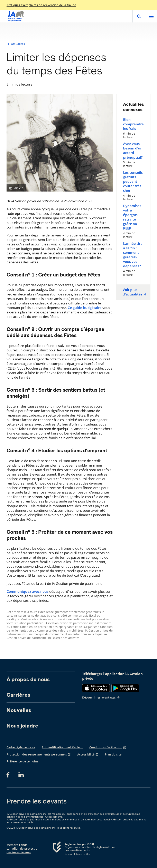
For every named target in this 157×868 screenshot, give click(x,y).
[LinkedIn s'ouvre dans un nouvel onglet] (21, 775)
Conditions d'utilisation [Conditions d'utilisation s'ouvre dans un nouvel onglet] (106, 747)
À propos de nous (28, 679)
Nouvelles (19, 710)
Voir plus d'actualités (134, 292)
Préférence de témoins (22, 761)
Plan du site (113, 754)
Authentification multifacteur (62, 747)
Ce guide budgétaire (85, 308)
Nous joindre (22, 726)
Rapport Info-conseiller (77, 854)
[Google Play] (125, 688)
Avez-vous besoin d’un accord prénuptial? (133, 150)
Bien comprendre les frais (133, 124)
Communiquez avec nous (27, 591)
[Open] (139, 16)
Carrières (18, 695)
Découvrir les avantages (101, 697)
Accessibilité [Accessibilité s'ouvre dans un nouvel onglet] (86, 754)
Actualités (18, 44)
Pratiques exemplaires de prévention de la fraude (41, 5)
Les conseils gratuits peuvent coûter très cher (133, 182)
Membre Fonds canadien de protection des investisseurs (23, 849)
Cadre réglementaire (21, 747)
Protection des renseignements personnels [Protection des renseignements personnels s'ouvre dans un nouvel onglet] (37, 754)
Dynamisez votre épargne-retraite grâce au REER (132, 217)
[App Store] (96, 688)
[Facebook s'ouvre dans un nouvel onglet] (9, 775)
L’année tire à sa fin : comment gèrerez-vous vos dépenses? (133, 255)
